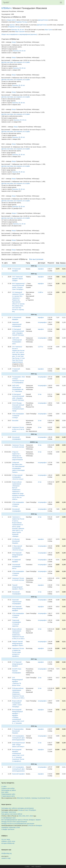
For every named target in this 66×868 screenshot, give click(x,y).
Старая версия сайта (8, 796)
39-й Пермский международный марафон (17, 555)
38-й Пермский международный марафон (17, 609)
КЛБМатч (6, 8)
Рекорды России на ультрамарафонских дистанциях (18, 824)
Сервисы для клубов (8, 788)
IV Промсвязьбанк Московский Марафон (18, 731)
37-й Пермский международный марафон (17, 664)
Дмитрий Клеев (43, 20)
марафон (41, 269)
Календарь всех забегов (9, 808)
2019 (20, 816)
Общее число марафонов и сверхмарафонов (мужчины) (19, 34)
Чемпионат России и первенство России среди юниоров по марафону (18, 652)
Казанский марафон (18, 774)
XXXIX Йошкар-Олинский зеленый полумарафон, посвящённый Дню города (18, 407)
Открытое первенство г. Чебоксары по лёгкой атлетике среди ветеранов (17, 456)
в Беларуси (38, 826)
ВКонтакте (20, 798)
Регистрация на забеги (9, 790)
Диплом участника (7, 62)
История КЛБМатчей (8, 843)
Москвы (21, 810)
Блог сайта (5, 792)
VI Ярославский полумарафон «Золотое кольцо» (18, 548)
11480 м (40, 292)
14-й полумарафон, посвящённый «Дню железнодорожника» (19, 738)
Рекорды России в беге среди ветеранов (14, 822)
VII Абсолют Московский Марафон (16, 541)
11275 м (40, 347)
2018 (24, 816)
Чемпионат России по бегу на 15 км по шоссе (18, 429)
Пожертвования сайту (8, 794)
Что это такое (6, 839)
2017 (27, 816)
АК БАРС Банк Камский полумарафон (17, 671)
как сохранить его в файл (22, 62)
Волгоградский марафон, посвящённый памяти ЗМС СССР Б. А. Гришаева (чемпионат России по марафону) (18, 755)
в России (31, 826)
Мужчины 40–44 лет (18, 30)
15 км (40, 427)
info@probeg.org (7, 853)
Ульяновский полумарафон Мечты (17, 566)
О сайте (4, 786)
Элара (14, 42)
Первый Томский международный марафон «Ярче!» (18, 644)
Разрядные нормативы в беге (11, 827)
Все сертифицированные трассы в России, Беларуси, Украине (21, 820)
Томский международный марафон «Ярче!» (18, 587)
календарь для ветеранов (26, 808)
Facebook (27, 798)
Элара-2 (14, 213)
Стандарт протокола (8, 829)
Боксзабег (15, 421)
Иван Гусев (48, 30)
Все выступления (36, 259)
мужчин (12, 25)
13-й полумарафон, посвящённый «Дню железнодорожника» (19, 769)
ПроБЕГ (6, 2)
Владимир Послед (21, 22)
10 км (40, 394)
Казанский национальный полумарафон (17, 324)
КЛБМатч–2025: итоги (8, 841)
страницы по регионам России (41, 798)
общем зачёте (11, 20)
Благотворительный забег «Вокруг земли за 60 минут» (18, 745)
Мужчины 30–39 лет (19, 68)
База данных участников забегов (12, 814)
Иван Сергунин (20, 32)
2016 (31, 816)
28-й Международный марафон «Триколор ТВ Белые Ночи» (17, 681)
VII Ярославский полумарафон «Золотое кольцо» (18, 477)
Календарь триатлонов (9, 812)
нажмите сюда (6, 858)
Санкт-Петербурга (30, 810)
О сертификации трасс (9, 818)
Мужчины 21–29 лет (19, 224)
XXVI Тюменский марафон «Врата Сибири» (17, 279)
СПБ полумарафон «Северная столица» (18, 416)
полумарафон (42, 322)
